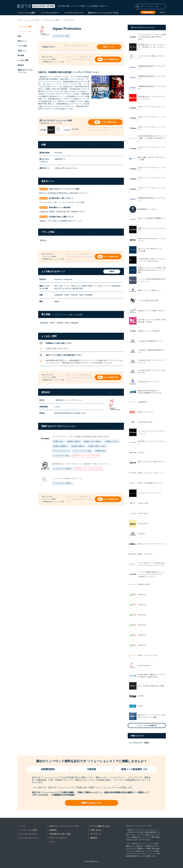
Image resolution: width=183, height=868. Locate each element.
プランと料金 (22, 46)
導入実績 (21, 56)
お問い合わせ (96, 830)
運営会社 (94, 838)
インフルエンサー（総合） (61, 456)
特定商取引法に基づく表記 (60, 834)
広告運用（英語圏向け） (61, 446)
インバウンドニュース (74, 13)
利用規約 (45, 47)
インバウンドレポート (50, 13)
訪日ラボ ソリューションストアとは (103, 13)
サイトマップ (96, 834)
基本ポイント (22, 41)
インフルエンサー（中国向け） (63, 469)
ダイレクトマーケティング (61, 451)
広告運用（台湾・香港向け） (93, 441)
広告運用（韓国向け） (78, 446)
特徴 (19, 36)
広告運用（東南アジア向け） (97, 446)
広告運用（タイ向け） (112, 441)
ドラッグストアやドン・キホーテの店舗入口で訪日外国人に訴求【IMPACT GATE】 (81, 437)
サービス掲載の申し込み (100, 826)
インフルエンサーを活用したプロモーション (67, 478)
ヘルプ (52, 842)
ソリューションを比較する (147, 725)
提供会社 (21, 65)
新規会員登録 (148, 12)
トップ (22, 826)
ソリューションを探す (26, 13)
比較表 (112, 271)
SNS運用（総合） (101, 451)
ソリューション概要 (25, 26)
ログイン (163, 12)
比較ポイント (22, 51)
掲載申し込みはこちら (91, 803)
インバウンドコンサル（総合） (82, 451)
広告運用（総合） (59, 441)
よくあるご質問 (23, 60)
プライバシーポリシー (58, 838)
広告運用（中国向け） (74, 441)
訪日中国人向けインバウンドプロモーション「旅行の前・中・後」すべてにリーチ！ (81, 464)
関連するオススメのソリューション (25, 71)
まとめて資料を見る (111, 59)
